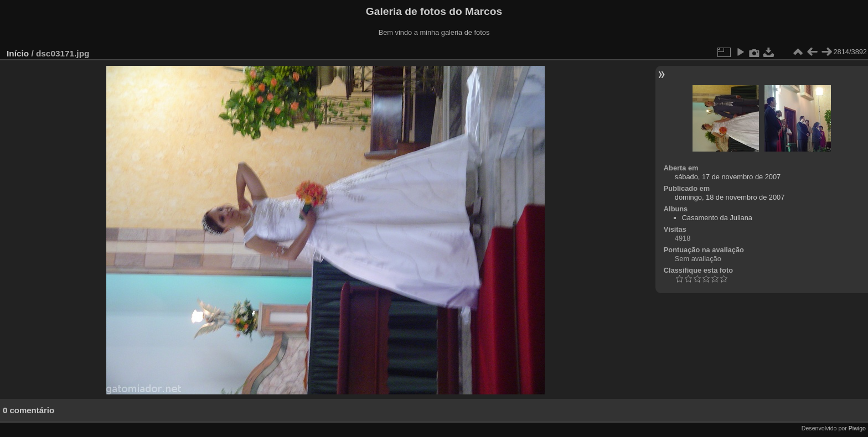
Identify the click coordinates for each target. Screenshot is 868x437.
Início (18, 53)
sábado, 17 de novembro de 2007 (728, 177)
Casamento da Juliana (717, 218)
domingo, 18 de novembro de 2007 (730, 197)
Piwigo (857, 428)
